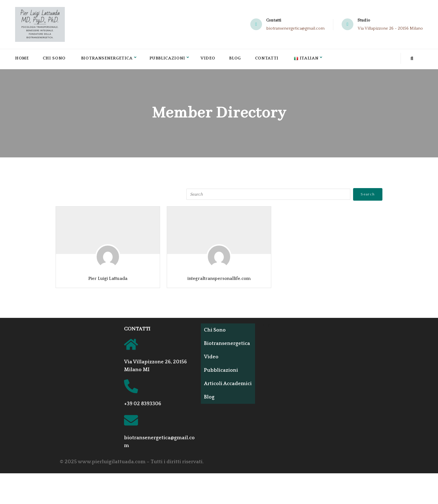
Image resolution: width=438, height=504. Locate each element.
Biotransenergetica (108, 59)
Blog (239, 59)
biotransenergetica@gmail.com (295, 28)
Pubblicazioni (170, 59)
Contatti (271, 59)
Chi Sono (55, 59)
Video (211, 59)
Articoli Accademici (219, 386)
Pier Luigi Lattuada (108, 279)
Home (22, 59)
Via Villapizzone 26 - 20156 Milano (390, 28)
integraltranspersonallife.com (219, 279)
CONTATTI (137, 329)
